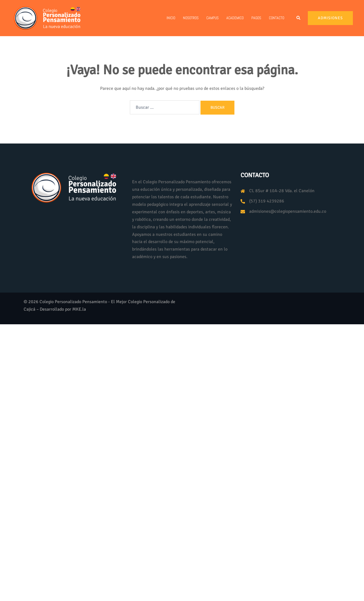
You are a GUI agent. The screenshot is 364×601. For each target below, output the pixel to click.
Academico (235, 18)
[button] (299, 18)
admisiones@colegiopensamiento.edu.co (288, 211)
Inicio (171, 18)
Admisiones (330, 18)
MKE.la (79, 309)
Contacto (277, 18)
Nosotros (191, 18)
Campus (212, 18)
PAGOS (256, 18)
